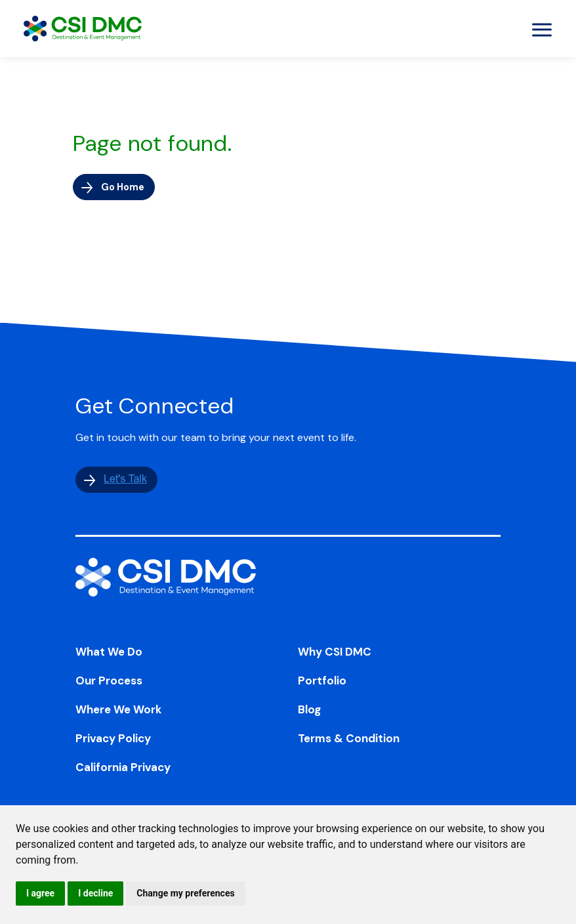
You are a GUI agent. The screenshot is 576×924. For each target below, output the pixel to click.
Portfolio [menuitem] (322, 683)
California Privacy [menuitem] (123, 770)
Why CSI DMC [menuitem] (335, 654)
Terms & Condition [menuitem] (349, 741)
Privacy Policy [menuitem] (113, 741)
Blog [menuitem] (309, 712)
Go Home (126, 187)
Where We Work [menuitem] (119, 712)
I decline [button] (95, 893)
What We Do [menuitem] (109, 654)
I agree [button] (40, 893)
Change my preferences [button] (185, 893)
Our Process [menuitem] (109, 683)
